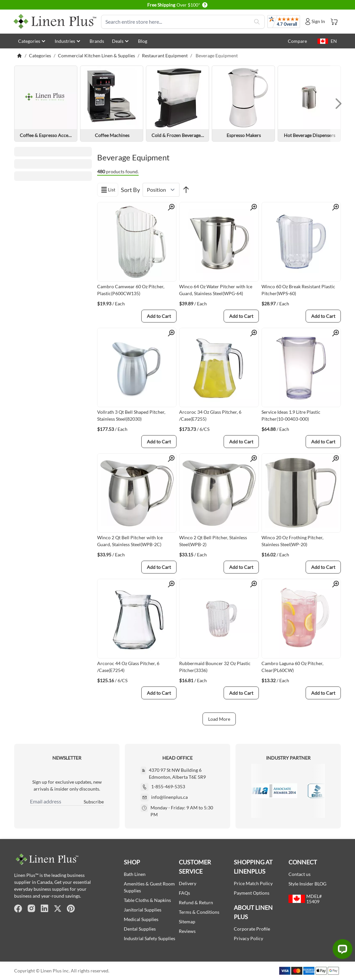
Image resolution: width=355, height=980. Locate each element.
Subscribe (94, 802)
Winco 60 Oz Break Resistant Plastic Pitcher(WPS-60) (298, 290)
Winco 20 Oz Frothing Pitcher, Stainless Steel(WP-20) (292, 541)
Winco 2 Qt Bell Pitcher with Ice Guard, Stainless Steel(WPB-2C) (130, 541)
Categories (32, 41)
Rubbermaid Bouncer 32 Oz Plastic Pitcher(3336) (215, 667)
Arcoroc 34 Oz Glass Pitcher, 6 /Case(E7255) (210, 415)
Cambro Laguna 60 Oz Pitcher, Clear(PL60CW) (292, 667)
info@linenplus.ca (169, 797)
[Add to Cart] (159, 316)
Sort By (130, 190)
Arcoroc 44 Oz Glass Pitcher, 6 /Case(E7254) (128, 667)
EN (327, 41)
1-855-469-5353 (168, 786)
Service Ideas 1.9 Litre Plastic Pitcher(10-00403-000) (291, 415)
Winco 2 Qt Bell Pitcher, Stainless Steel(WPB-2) (213, 541)
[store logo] (55, 22)
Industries (68, 41)
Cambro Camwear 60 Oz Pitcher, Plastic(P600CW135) (131, 290)
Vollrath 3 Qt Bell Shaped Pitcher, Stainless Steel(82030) (131, 415)
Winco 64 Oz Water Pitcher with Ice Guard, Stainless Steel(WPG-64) (216, 290)
